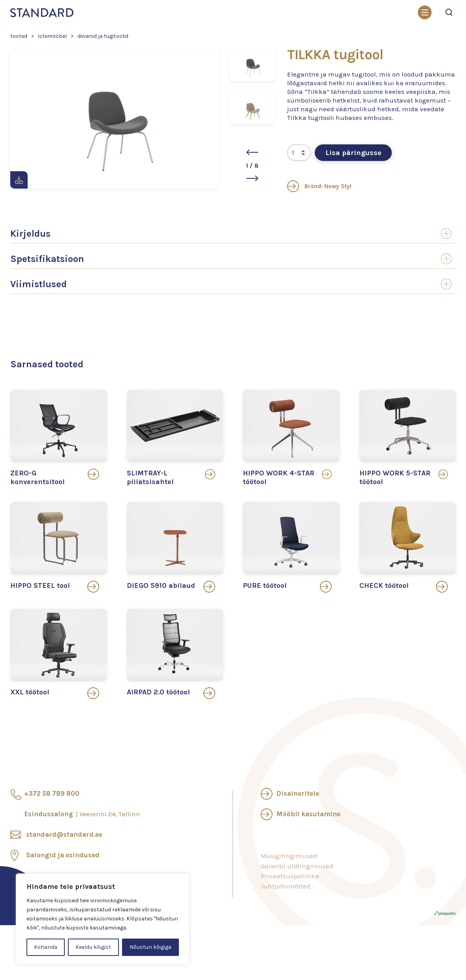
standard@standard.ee (64, 834)
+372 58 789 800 (52, 793)
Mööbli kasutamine (308, 814)
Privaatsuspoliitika (290, 876)
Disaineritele (298, 793)
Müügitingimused (289, 856)
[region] (103, 919)
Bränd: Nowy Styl (319, 186)
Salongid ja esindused (63, 855)
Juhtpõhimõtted (286, 886)
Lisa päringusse (353, 153)
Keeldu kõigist (93, 947)
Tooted (19, 36)
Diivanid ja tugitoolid (103, 36)
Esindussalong (82, 814)
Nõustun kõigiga (150, 947)
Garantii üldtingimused (297, 866)
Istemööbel (52, 36)
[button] (252, 152)
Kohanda (46, 947)
